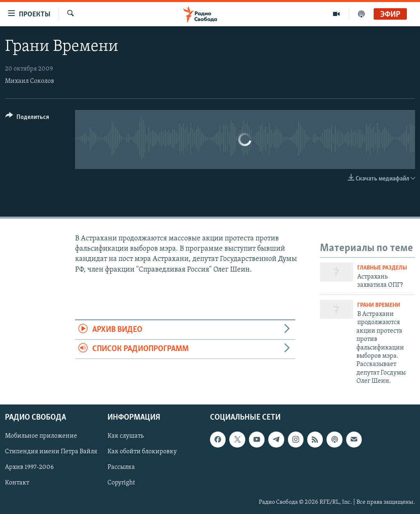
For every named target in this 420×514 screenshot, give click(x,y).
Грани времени (379, 305)
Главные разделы (382, 268)
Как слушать (126, 436)
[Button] (27, 118)
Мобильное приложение (41, 436)
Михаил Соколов (30, 81)
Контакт (17, 483)
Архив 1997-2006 (29, 467)
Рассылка (121, 467)
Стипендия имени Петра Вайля (51, 452)
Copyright (121, 483)
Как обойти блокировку (142, 452)
